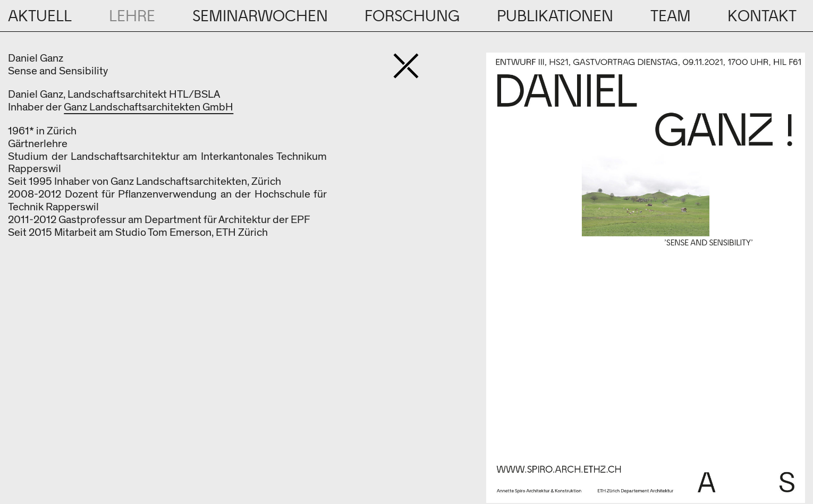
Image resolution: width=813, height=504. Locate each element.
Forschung (412, 16)
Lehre (132, 16)
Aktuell (40, 16)
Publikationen (555, 16)
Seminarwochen (260, 16)
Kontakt (762, 16)
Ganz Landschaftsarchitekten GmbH (149, 107)
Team (671, 16)
